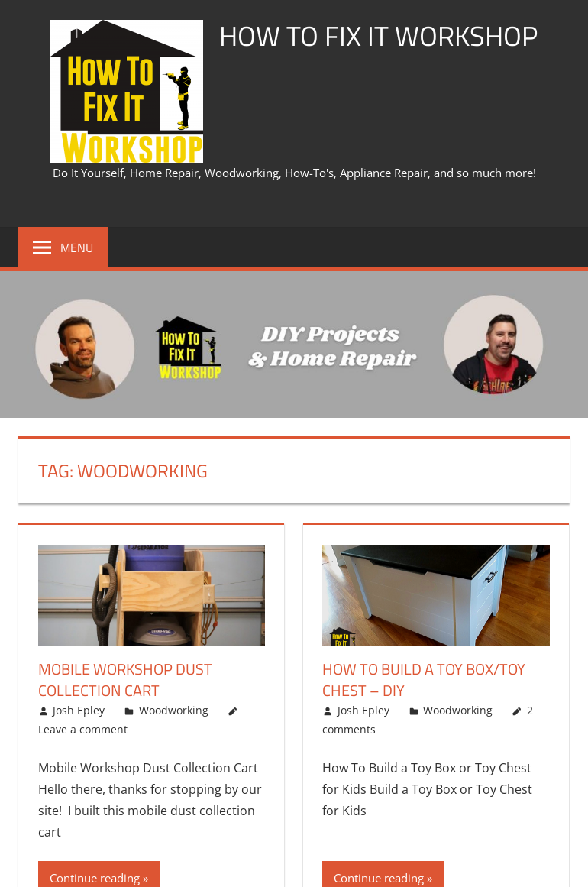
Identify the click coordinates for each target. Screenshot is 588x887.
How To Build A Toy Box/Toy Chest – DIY (424, 680)
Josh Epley (79, 710)
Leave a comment (83, 729)
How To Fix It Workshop (378, 36)
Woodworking (174, 710)
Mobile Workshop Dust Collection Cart (125, 680)
